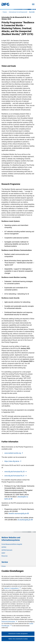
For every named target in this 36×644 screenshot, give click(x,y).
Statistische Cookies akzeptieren (18, 634)
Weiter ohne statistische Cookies (18, 639)
